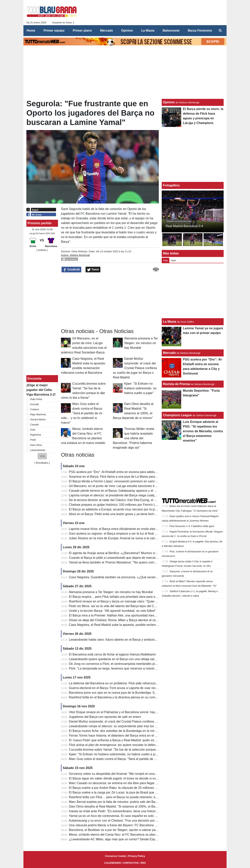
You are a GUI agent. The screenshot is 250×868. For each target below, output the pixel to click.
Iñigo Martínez (38, 414)
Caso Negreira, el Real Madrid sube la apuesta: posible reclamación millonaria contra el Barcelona (137, 625)
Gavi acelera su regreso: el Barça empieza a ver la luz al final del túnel (118, 534)
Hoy (166, 260)
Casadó (35, 425)
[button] (42, 456)
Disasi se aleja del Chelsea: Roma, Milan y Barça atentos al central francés (121, 620)
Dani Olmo (36, 445)
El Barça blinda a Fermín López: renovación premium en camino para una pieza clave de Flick (134, 481)
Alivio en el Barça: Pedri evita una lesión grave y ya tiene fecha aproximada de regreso (129, 514)
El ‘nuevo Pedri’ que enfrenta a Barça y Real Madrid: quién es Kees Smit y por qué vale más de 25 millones (143, 740)
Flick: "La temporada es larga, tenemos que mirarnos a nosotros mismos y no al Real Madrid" (134, 668)
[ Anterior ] (42, 250)
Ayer (173, 260)
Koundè (35, 404)
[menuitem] (220, 31)
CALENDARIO (113, 863)
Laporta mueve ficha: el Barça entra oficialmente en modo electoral (115, 529)
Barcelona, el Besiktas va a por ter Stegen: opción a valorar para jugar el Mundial (125, 830)
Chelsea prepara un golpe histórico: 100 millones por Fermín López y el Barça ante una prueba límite (139, 505)
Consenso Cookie (115, 856)
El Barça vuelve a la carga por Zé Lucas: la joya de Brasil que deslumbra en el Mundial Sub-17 (134, 792)
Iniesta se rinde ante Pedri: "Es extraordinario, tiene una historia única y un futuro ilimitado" (132, 811)
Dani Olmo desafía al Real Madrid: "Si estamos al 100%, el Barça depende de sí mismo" (130, 806)
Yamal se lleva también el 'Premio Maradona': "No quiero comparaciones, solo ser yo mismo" (133, 562)
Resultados (42, 463)
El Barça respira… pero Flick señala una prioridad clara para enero (115, 597)
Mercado (169, 353)
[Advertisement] (90, 300)
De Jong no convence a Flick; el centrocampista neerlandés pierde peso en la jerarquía (129, 664)
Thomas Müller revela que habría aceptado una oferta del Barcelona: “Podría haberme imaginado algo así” (134, 438)
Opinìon (169, 102)
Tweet (93, 270)
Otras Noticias (79, 251)
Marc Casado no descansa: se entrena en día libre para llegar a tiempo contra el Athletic (130, 783)
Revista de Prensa (176, 384)
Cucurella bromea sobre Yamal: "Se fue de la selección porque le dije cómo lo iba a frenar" (132, 750)
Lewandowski (38, 450)
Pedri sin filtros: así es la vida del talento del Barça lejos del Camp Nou (118, 606)
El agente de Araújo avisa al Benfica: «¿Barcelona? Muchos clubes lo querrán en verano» (131, 553)
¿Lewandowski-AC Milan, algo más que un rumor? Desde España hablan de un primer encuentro (136, 839)
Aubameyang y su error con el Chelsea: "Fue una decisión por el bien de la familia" (126, 821)
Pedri (33, 440)
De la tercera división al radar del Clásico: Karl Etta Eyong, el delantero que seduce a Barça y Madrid (139, 500)
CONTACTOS (131, 863)
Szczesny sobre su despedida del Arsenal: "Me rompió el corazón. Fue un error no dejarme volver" (137, 774)
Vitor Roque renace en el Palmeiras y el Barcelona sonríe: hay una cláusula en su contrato (132, 712)
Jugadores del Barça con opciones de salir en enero (105, 717)
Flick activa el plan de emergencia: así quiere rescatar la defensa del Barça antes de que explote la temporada (146, 745)
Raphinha (36, 435)
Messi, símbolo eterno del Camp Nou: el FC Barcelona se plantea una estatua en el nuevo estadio (137, 835)
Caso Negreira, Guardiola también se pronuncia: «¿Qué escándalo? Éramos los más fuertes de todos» (140, 577)
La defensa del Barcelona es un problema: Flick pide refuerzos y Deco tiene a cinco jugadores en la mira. (142, 683)
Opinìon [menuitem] (127, 31)
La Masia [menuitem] (148, 31)
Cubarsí (35, 409)
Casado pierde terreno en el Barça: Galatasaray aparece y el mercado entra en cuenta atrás (133, 491)
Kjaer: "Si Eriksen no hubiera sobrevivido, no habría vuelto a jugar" (140, 388)
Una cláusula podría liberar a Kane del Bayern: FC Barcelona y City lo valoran (123, 825)
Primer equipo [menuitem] (54, 31)
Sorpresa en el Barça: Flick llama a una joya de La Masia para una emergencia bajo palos (131, 477)
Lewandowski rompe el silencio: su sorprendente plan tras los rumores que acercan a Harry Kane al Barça (142, 726)
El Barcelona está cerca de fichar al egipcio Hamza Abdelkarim (112, 654)
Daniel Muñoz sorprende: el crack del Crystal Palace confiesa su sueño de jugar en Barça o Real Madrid (135, 368)
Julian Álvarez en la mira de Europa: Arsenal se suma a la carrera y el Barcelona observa (131, 538)
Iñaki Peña (36, 399)
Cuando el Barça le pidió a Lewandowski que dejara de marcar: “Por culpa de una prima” (130, 558)
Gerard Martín (38, 419)
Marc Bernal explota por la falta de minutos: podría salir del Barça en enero (121, 802)
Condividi (71, 270)
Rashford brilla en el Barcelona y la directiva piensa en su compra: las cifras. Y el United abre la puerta (140, 697)
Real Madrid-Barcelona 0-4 (184, 226)
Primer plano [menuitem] (82, 31)
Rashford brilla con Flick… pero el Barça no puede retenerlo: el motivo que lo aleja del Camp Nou (136, 797)
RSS (143, 863)
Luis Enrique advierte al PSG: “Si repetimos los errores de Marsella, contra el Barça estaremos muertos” (203, 431)
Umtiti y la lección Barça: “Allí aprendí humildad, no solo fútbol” (112, 611)
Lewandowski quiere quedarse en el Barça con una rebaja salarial (115, 659)
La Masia (170, 322)
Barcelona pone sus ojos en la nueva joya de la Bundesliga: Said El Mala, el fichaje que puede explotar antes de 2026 (151, 693)
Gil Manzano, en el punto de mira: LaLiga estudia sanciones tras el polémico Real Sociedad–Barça (137, 486)
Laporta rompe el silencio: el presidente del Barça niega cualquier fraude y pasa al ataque (131, 495)
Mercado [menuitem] (106, 31)
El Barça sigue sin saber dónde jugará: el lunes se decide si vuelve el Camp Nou (125, 778)
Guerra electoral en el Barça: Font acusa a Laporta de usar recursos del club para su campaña (134, 688)
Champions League (177, 415)
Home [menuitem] (31, 31)
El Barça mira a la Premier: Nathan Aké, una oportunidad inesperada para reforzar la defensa (133, 615)
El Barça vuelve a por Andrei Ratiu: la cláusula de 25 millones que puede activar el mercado (133, 788)
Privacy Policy (137, 856)
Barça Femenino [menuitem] (200, 31)
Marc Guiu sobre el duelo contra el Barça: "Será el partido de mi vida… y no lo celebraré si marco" (82, 413)
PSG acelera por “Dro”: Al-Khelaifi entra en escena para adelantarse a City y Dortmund (129, 472)
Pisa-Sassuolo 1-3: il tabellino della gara (192, 526)
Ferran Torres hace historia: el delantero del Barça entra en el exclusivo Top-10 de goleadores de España (142, 736)
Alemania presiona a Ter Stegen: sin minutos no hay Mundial (141, 343)
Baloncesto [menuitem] (171, 31)
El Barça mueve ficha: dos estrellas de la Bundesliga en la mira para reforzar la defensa (130, 731)
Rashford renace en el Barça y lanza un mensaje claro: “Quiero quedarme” (121, 601)
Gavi (33, 430)
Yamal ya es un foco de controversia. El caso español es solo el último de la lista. (125, 816)
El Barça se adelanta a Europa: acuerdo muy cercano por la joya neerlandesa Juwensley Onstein (136, 509)
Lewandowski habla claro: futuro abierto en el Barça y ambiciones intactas (120, 640)
